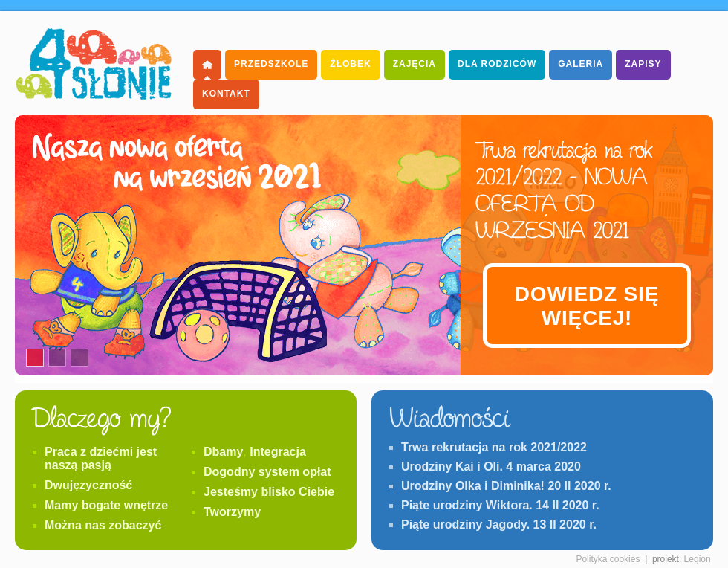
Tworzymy (232, 512)
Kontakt (226, 94)
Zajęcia (415, 64)
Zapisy (643, 64)
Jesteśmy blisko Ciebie (269, 492)
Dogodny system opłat (267, 472)
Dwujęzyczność (88, 485)
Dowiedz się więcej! (587, 306)
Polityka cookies (608, 559)
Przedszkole (271, 64)
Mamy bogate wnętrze (106, 505)
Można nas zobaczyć (103, 525)
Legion (698, 559)
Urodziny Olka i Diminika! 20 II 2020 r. (506, 486)
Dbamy (223, 452)
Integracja (278, 452)
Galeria (581, 64)
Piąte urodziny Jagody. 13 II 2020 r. (499, 525)
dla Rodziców (497, 64)
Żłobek (350, 64)
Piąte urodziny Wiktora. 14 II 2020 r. (500, 505)
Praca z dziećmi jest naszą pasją (101, 458)
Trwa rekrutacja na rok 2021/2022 (494, 447)
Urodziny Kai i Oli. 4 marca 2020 (491, 467)
